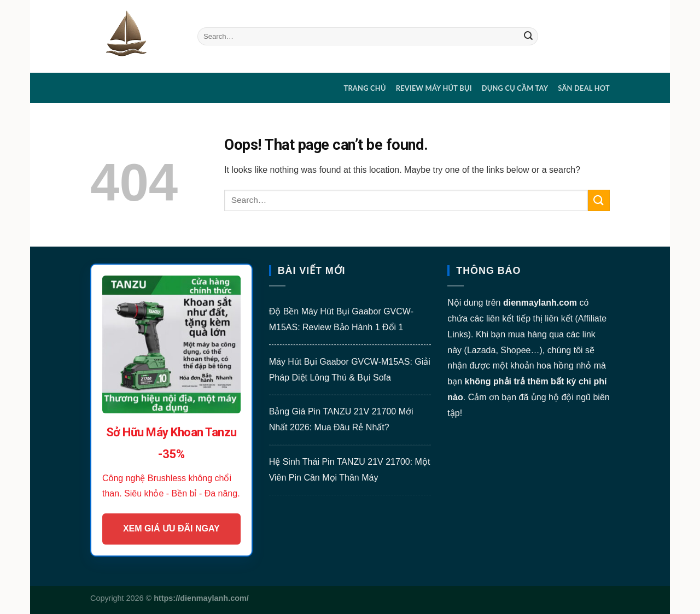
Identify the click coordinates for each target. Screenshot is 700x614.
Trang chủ (364, 88)
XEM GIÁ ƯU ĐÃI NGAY (171, 528)
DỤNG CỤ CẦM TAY (515, 88)
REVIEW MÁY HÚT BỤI (434, 88)
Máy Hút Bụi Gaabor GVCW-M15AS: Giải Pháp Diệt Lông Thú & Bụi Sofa (350, 370)
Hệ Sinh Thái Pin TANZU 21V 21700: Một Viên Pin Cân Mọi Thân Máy (350, 470)
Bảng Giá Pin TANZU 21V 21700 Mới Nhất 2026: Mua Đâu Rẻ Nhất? (341, 419)
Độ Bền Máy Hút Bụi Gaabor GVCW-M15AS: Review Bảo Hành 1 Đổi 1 (341, 319)
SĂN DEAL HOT (584, 88)
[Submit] (528, 37)
